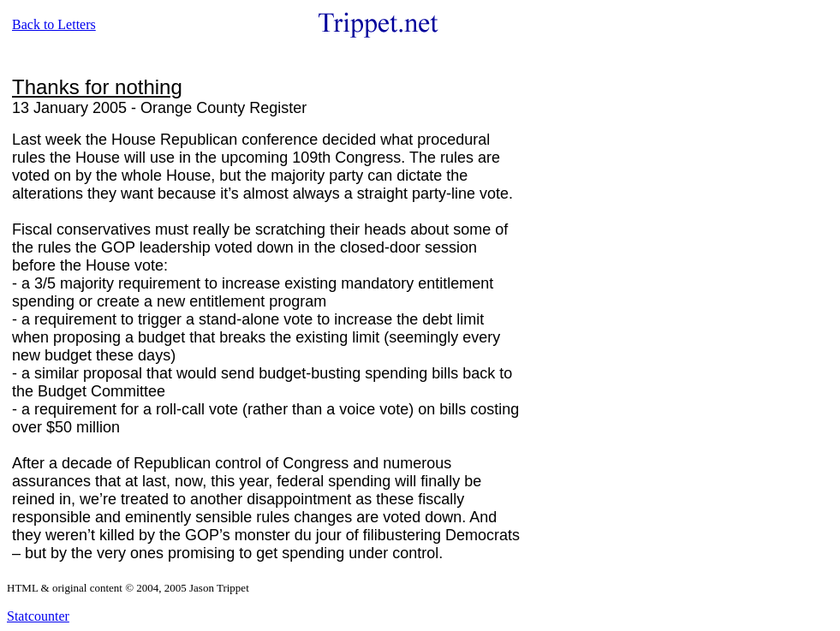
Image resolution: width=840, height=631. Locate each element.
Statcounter (38, 616)
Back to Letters (54, 24)
